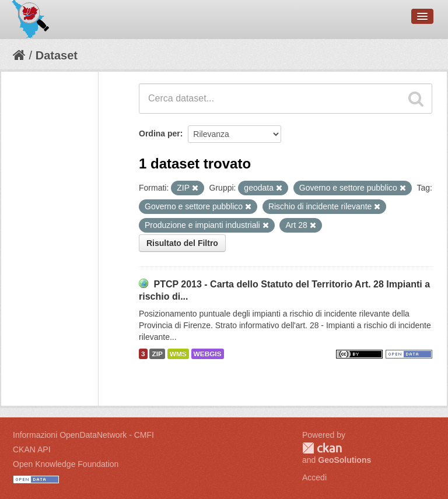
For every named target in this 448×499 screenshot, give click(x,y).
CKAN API (32, 449)
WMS (178, 354)
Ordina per (160, 133)
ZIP (157, 354)
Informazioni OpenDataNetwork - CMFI (83, 435)
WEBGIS (208, 354)
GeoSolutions (344, 460)
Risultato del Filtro (182, 243)
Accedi (314, 477)
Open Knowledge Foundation (66, 464)
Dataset (57, 55)
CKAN (322, 448)
